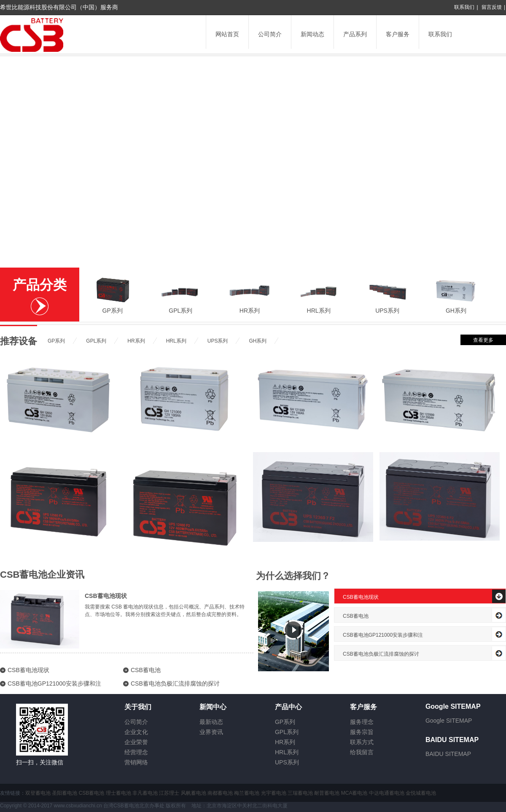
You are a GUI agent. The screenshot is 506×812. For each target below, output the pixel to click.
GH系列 (456, 311)
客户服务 (398, 34)
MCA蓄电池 (354, 793)
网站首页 (227, 34)
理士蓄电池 (118, 793)
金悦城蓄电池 (421, 793)
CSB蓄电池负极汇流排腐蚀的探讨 (175, 683)
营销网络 (136, 762)
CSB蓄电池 (146, 670)
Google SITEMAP (449, 721)
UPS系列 (387, 311)
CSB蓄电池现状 (106, 596)
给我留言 (362, 752)
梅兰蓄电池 (247, 793)
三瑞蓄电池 (300, 793)
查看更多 (483, 340)
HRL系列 (319, 311)
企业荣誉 (136, 742)
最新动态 (211, 722)
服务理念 (362, 722)
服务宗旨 (362, 732)
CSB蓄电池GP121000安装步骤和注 (54, 683)
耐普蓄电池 (327, 793)
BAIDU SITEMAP (448, 754)
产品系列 (355, 34)
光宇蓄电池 (274, 793)
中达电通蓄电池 (387, 793)
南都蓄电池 (220, 793)
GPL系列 (180, 311)
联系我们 (464, 7)
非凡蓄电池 (145, 793)
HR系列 (250, 311)
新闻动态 (312, 34)
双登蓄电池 (38, 793)
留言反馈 (492, 7)
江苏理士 (169, 793)
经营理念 (136, 752)
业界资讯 (211, 732)
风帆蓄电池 (194, 793)
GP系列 (113, 311)
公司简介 (270, 34)
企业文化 (136, 732)
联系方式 (362, 742)
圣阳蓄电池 (65, 793)
